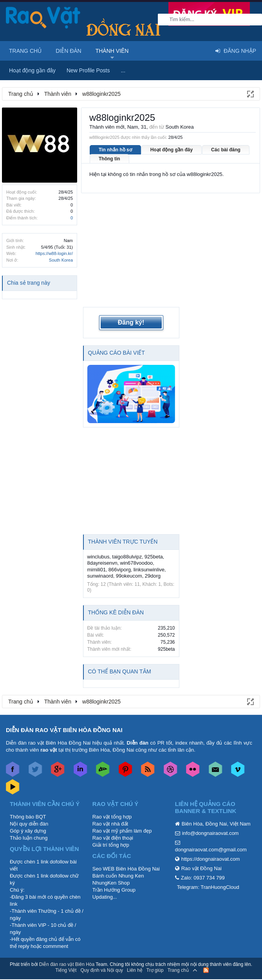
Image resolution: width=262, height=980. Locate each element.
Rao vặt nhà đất (110, 824)
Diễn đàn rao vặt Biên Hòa (67, 964)
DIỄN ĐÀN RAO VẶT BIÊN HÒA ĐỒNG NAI (64, 730)
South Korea (61, 260)
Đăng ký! (131, 322)
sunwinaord (100, 576)
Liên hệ (135, 970)
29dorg (153, 576)
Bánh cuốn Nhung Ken (118, 876)
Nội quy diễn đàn (29, 824)
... (123, 70)
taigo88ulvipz (127, 557)
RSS (206, 970)
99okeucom (129, 576)
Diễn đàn (69, 51)
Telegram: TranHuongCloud (208, 887)
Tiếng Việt (66, 970)
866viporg (120, 570)
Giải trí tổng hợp (111, 845)
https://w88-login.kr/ (54, 253)
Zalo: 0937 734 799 (203, 878)
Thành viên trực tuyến (123, 542)
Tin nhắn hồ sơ (115, 150)
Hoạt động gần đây (172, 150)
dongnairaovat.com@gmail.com (211, 850)
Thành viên (112, 51)
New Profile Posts (88, 70)
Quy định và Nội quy (102, 970)
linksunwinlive (149, 570)
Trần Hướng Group (114, 890)
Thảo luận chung (29, 838)
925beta (154, 557)
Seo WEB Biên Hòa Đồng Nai (126, 869)
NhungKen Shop (111, 883)
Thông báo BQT (28, 817)
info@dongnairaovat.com (211, 833)
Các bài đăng (226, 150)
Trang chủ (25, 51)
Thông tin (109, 159)
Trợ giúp (155, 970)
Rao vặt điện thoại (113, 838)
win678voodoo (137, 563)
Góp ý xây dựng (28, 831)
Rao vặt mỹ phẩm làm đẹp (122, 831)
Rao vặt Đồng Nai (201, 868)
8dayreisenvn (102, 563)
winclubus (98, 557)
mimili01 (97, 570)
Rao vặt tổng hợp (112, 817)
